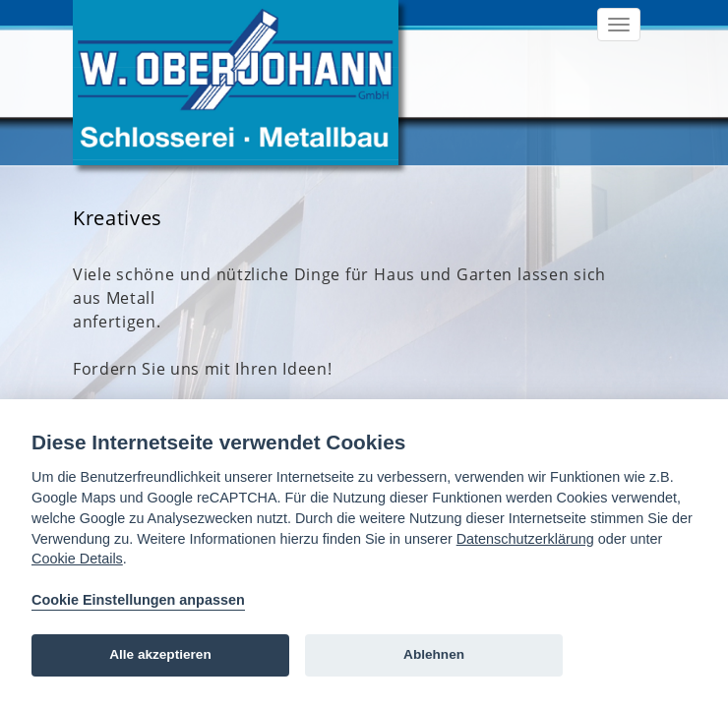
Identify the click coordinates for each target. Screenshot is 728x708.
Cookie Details (77, 559)
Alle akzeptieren (160, 654)
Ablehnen (434, 654)
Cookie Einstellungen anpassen (138, 600)
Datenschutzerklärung (525, 539)
